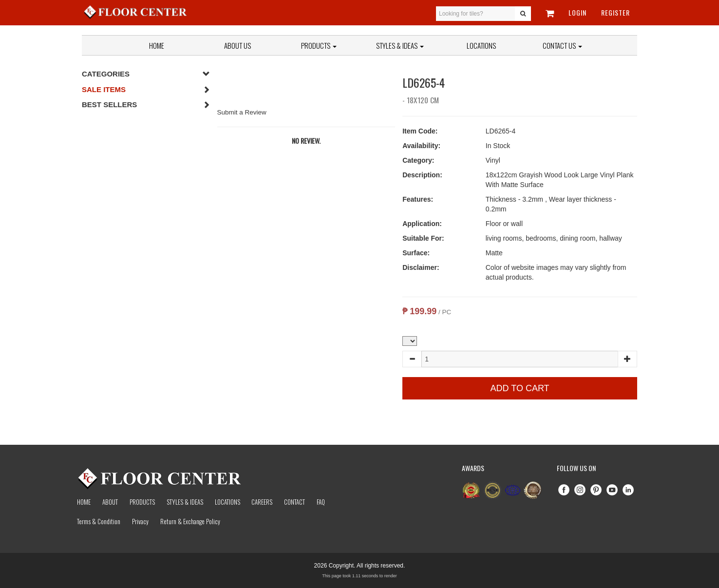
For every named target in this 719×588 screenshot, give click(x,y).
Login (577, 12)
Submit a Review (242, 112)
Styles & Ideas (185, 502)
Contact (294, 502)
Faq (321, 502)
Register (615, 12)
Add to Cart (520, 388)
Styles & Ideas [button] (400, 45)
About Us (237, 45)
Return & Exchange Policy (190, 521)
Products (319, 45)
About (110, 502)
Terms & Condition (99, 521)
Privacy (140, 521)
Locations (481, 45)
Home (157, 45)
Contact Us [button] (562, 45)
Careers (262, 502)
